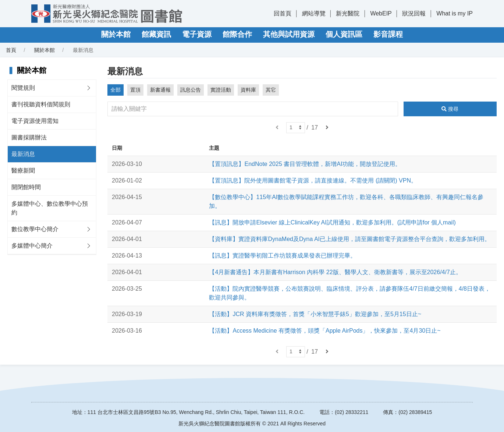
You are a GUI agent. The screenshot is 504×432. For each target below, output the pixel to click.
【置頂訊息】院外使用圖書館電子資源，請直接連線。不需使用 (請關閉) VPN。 (313, 180)
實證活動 (221, 90)
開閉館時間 (26, 187)
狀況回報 (414, 13)
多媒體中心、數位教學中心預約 (50, 208)
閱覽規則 (23, 88)
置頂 (135, 90)
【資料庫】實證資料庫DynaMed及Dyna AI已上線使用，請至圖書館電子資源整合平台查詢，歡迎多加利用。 (350, 239)
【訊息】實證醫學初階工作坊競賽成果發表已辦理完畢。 (283, 256)
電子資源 (197, 34)
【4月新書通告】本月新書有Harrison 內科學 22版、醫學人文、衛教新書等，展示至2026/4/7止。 (335, 272)
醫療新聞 (23, 171)
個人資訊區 (344, 34)
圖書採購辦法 (29, 137)
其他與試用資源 (289, 34)
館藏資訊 (156, 34)
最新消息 (23, 154)
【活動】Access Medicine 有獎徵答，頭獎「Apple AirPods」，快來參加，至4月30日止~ (325, 331)
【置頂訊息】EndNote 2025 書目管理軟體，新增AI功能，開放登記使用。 (305, 164)
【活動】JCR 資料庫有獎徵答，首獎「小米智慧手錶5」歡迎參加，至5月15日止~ (315, 314)
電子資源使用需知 (35, 121)
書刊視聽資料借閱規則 (41, 104)
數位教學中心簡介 (35, 229)
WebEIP (381, 13)
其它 (271, 90)
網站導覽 (314, 13)
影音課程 (388, 34)
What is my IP (455, 13)
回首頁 (283, 13)
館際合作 (237, 34)
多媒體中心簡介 (32, 246)
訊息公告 (191, 90)
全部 (116, 90)
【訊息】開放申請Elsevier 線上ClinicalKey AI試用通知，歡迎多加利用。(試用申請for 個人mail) (332, 222)
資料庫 (248, 90)
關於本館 (116, 34)
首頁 (11, 50)
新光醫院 (348, 13)
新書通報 (160, 90)
